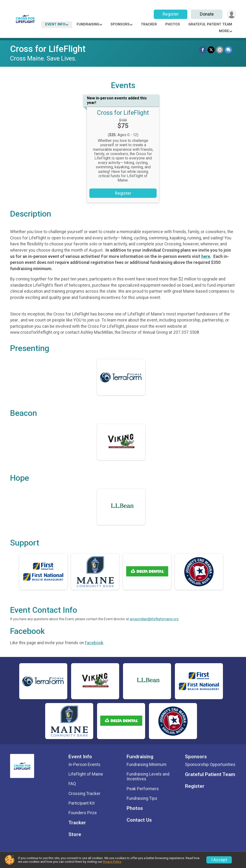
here (206, 256)
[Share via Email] (220, 50)
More (224, 31)
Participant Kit (82, 803)
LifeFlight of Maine (86, 774)
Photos (173, 24)
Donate (207, 14)
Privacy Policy (112, 862)
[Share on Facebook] (203, 50)
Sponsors (120, 24)
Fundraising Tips (142, 798)
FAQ (72, 784)
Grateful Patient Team (210, 24)
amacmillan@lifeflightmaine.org (154, 619)
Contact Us (139, 820)
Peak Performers (143, 789)
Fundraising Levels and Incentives (148, 777)
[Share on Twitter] (211, 50)
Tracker (149, 24)
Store (75, 835)
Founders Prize (83, 813)
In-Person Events (84, 765)
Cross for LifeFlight (48, 49)
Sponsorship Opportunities (210, 765)
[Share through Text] (228, 50)
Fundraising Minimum (147, 765)
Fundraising (88, 24)
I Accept (219, 860)
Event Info (55, 24)
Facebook (94, 643)
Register (170, 14)
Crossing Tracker (84, 794)
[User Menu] (231, 14)
